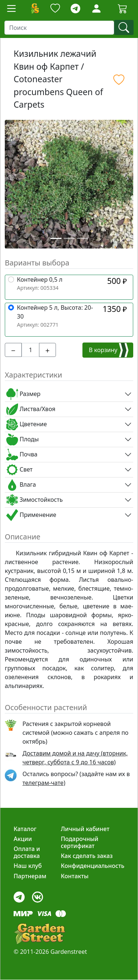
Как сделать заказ (87, 856)
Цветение (26, 424)
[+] (47, 350)
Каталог (25, 829)
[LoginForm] (96, 8)
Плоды (22, 439)
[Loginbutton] (96, 8)
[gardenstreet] (39, 934)
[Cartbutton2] (123, 8)
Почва (22, 455)
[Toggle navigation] (11, 8)
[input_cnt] (31, 350)
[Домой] (35, 8)
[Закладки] (55, 9)
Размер (23, 394)
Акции (23, 839)
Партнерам (30, 876)
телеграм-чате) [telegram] (44, 783)
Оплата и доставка (27, 852)
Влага (21, 485)
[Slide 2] (69, 238)
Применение (31, 515)
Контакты (75, 876)
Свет (20, 470)
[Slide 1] (56, 238)
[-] (13, 350)
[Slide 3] (82, 238)
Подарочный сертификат (79, 842)
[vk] (38, 895)
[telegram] (75, 9)
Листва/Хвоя (31, 409)
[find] (124, 27)
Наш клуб (28, 866)
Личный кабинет (85, 829)
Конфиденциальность (93, 866)
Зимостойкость (34, 500)
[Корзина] (123, 8)
